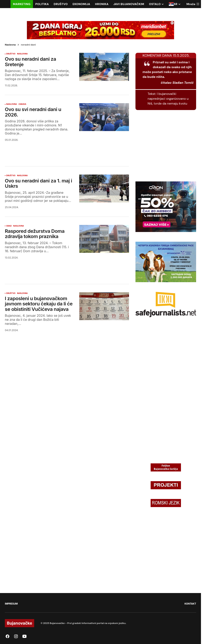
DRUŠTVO (11, 54)
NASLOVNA (22, 54)
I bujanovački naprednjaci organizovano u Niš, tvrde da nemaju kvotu (168, 99)
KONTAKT (190, 604)
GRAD (9, 226)
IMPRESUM (11, 604)
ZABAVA (22, 104)
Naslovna (10, 45)
